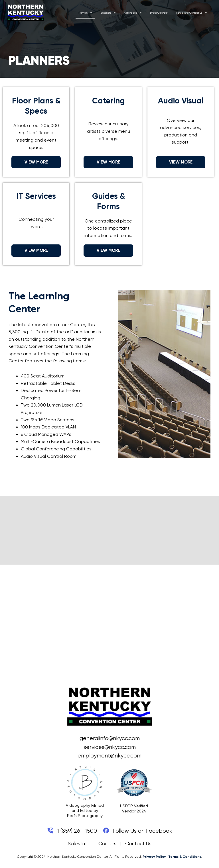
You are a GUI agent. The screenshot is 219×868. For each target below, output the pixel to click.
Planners (92, 13)
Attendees (139, 13)
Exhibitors (115, 13)
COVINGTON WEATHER (109, 530)
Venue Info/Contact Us (198, 13)
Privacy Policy (154, 857)
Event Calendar (165, 13)
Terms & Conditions (185, 857)
